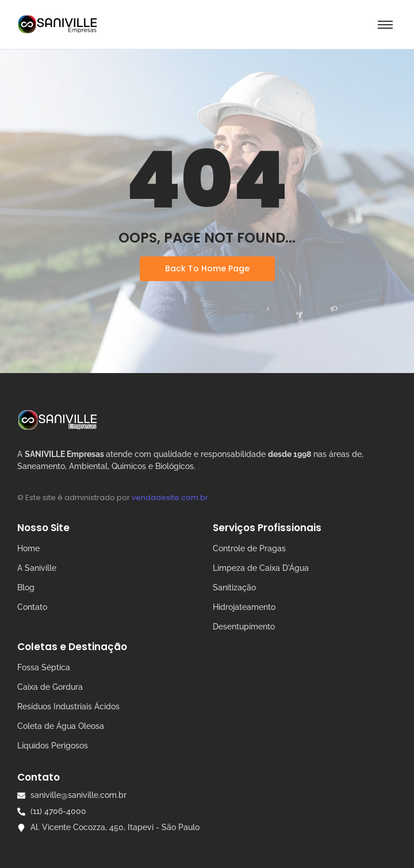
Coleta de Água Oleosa (61, 726)
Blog (26, 587)
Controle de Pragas (249, 548)
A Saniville (37, 568)
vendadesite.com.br (170, 498)
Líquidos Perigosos (53, 746)
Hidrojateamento (244, 607)
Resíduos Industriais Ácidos (68, 706)
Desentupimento (244, 627)
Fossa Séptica (44, 667)
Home (28, 548)
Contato (32, 607)
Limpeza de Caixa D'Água (261, 568)
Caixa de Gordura (50, 687)
